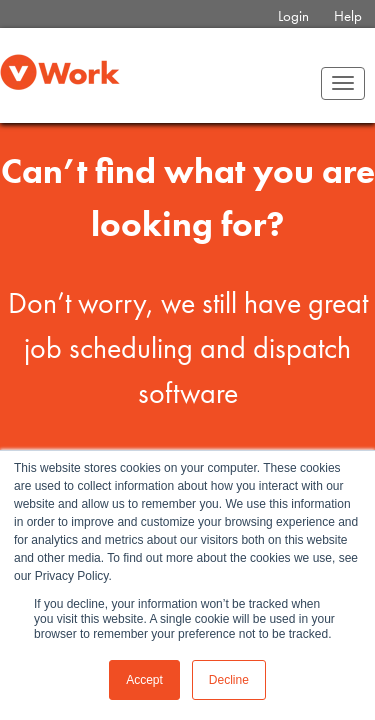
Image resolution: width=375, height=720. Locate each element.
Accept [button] (144, 680)
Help (348, 16)
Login (293, 16)
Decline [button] (229, 680)
